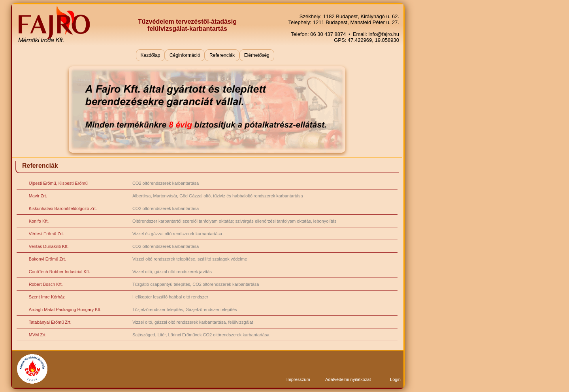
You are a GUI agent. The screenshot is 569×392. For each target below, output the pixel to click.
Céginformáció (185, 55)
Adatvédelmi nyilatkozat (348, 379)
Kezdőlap (150, 55)
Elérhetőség (257, 55)
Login (395, 379)
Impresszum (298, 379)
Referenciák (222, 55)
